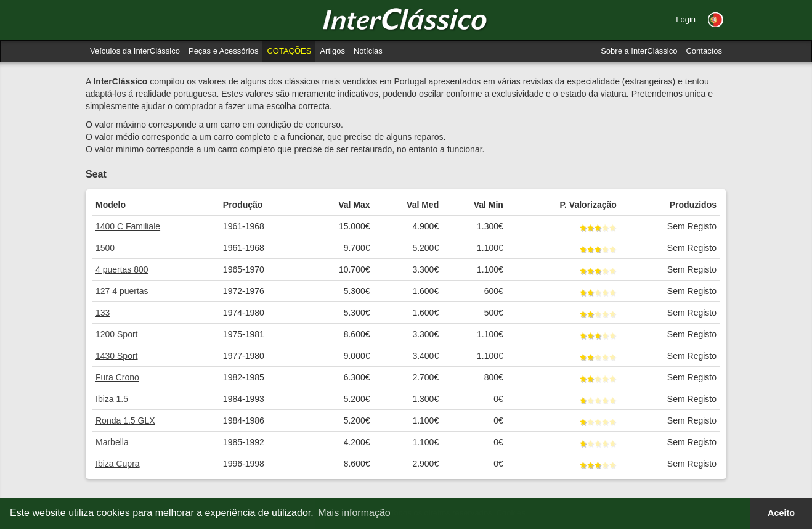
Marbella (112, 442)
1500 (105, 248)
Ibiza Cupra (118, 464)
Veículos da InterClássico (135, 51)
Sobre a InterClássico (639, 51)
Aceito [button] (781, 513)
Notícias (368, 51)
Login (686, 19)
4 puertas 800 (122, 269)
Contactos (704, 51)
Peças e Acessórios (223, 51)
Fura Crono (117, 377)
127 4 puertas (122, 291)
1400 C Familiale (128, 226)
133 (103, 313)
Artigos (332, 51)
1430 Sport (117, 356)
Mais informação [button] (354, 513)
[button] (716, 20)
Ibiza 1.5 (112, 399)
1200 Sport (117, 334)
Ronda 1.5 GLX (125, 420)
